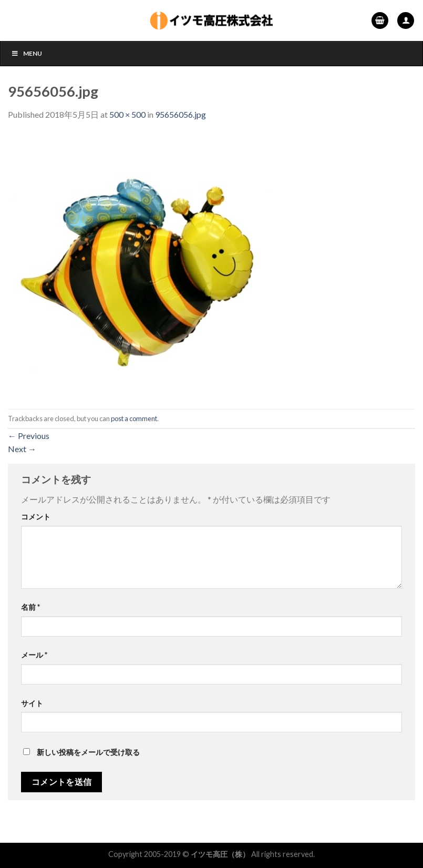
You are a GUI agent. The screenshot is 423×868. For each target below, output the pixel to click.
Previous (29, 436)
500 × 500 (127, 114)
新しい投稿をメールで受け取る (88, 752)
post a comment (134, 418)
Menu (27, 53)
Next (22, 449)
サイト (32, 703)
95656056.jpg (180, 114)
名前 (30, 607)
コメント (36, 517)
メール (34, 655)
